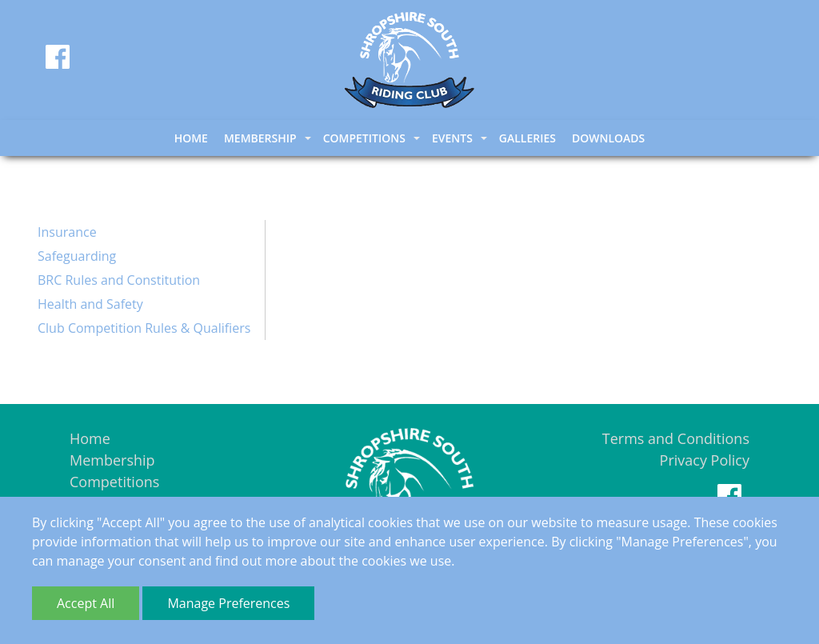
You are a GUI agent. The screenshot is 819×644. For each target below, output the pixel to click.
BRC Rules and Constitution (119, 280)
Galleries (527, 138)
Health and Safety (90, 304)
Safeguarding (77, 256)
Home (191, 138)
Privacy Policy (705, 460)
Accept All (86, 603)
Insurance (67, 232)
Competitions (114, 482)
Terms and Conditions (676, 438)
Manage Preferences (228, 603)
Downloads (608, 138)
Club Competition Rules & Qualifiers (144, 328)
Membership (112, 460)
